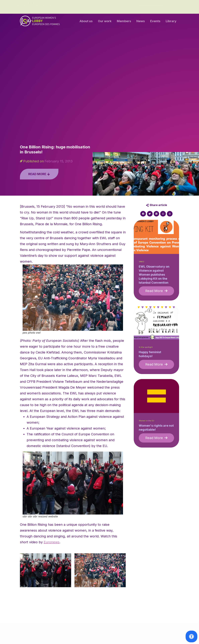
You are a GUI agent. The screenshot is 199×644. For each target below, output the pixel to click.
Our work (105, 22)
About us (86, 22)
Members (124, 22)
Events (155, 22)
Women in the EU (147, 421)
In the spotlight (146, 347)
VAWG (142, 262)
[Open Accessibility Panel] (191, 636)
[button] (143, 214)
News (141, 22)
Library (171, 22)
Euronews (52, 542)
